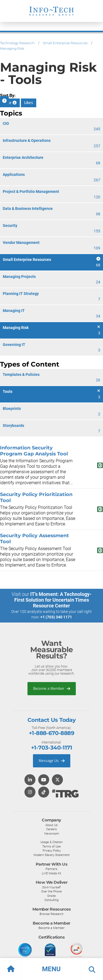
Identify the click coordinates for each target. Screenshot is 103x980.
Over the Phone (51, 891)
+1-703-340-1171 (51, 748)
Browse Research (51, 914)
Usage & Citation (51, 842)
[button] (51, 969)
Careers (51, 829)
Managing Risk (12, 48)
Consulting (51, 900)
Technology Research (17, 43)
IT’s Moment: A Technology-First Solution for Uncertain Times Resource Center (53, 600)
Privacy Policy (52, 851)
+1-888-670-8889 (51, 733)
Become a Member (52, 688)
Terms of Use (51, 846)
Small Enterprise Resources (65, 43)
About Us (51, 825)
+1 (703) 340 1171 (56, 617)
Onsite (51, 896)
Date (10, 103)
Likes (29, 103)
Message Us (52, 761)
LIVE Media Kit (51, 873)
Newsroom (52, 833)
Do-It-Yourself (51, 887)
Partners (51, 869)
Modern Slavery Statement (52, 855)
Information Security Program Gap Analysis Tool (34, 451)
